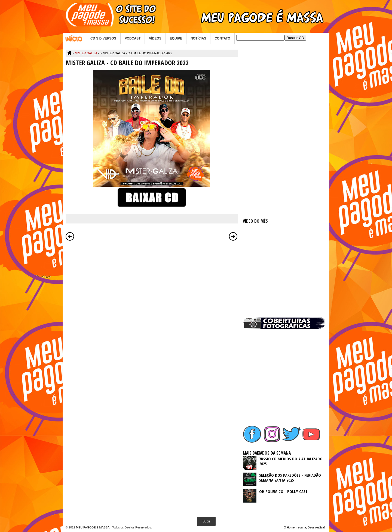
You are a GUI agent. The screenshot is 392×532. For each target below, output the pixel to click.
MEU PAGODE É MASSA (93, 527)
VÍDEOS (155, 38)
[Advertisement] (284, 131)
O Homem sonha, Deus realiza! (304, 527)
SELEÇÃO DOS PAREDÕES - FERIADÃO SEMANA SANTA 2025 (290, 477)
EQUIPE (176, 38)
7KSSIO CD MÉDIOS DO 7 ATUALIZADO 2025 (291, 461)
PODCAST (133, 38)
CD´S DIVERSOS (103, 38)
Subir (206, 521)
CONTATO (222, 38)
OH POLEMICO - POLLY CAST (283, 491)
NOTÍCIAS (198, 38)
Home (74, 38)
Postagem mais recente (70, 236)
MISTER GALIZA (86, 53)
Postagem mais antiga (233, 236)
